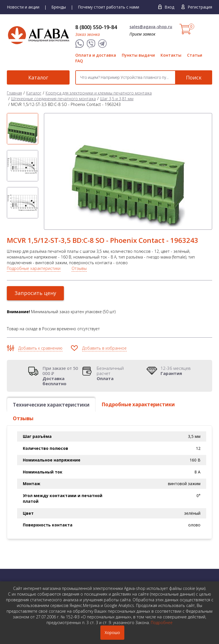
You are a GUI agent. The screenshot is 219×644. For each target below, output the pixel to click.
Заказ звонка (88, 34)
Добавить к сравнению (40, 348)
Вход (169, 7)
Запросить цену (35, 293)
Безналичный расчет (117, 373)
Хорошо (112, 632)
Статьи (195, 55)
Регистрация (200, 7)
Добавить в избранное (104, 348)
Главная (14, 93)
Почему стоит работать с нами (109, 7)
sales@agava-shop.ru (151, 27)
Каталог (38, 77)
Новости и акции (23, 7)
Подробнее (162, 623)
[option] (23, 129)
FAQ (79, 61)
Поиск (194, 77)
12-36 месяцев (176, 371)
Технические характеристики (51, 405)
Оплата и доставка (96, 55)
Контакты (171, 55)
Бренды (59, 7)
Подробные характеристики (34, 268)
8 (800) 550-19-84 (96, 27)
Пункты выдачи (138, 55)
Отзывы (79, 268)
